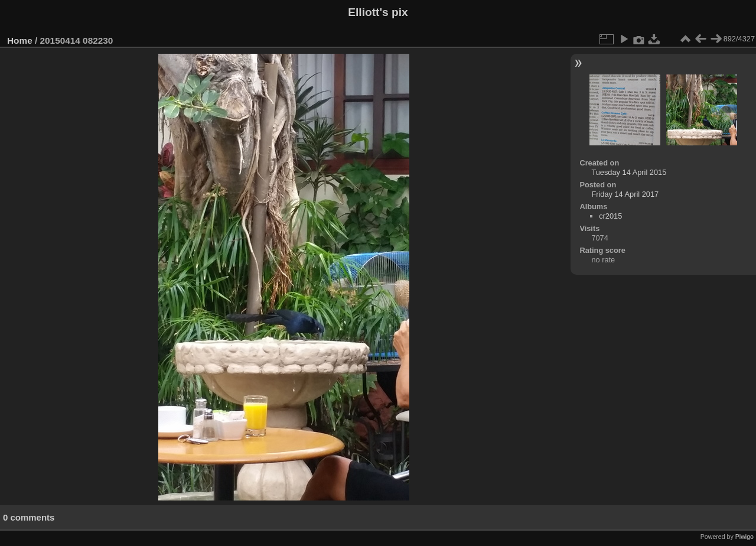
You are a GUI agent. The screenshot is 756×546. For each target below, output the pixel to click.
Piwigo (744, 537)
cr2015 (610, 216)
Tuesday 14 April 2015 (629, 172)
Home (20, 40)
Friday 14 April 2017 (625, 194)
